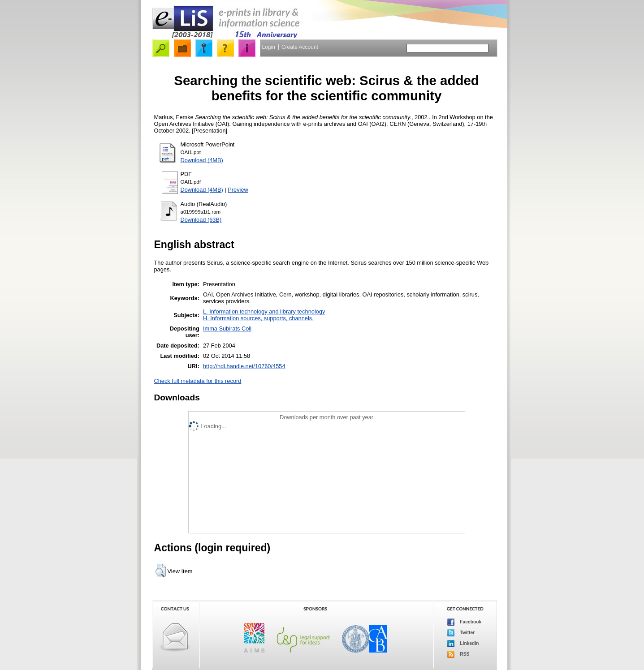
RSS (458, 654)
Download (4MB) (202, 160)
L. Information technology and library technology (264, 311)
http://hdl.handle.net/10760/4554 (244, 366)
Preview (238, 190)
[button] (161, 571)
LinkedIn (463, 644)
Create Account (300, 47)
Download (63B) (201, 220)
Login (269, 47)
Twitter (461, 633)
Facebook (465, 622)
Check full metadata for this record (198, 381)
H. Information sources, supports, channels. (258, 318)
